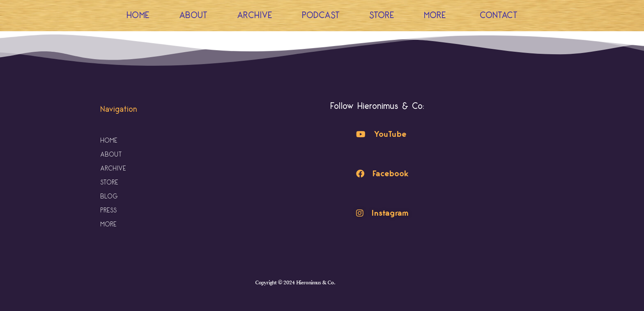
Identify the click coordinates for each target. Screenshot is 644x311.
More (437, 15)
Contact (499, 15)
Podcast (321, 15)
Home (138, 15)
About (193, 15)
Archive (255, 15)
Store (382, 15)
